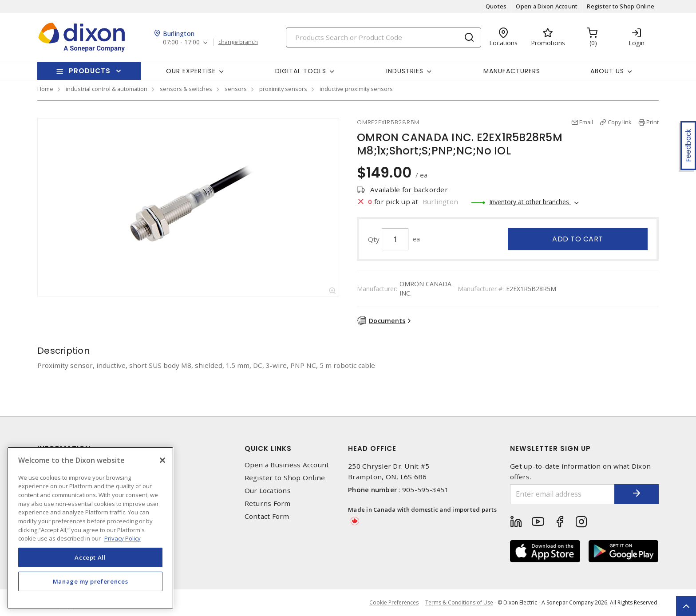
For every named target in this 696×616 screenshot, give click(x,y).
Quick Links (268, 448)
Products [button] (90, 71)
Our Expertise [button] (191, 71)
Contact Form (267, 516)
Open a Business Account (287, 465)
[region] (90, 528)
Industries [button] (405, 71)
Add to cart (578, 239)
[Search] (384, 38)
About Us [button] (607, 71)
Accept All (90, 557)
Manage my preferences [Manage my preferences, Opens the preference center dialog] (91, 581)
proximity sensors (283, 89)
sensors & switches (186, 89)
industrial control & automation (107, 89)
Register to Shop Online (621, 6)
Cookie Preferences (394, 603)
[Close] (162, 460)
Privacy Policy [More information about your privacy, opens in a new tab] (123, 538)
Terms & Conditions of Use (459, 602)
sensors (236, 89)
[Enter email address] (562, 494)
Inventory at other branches (530, 202)
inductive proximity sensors (356, 89)
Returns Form (268, 503)
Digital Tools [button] (301, 71)
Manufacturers (512, 71)
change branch (238, 42)
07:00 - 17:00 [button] (181, 42)
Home (45, 89)
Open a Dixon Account (547, 6)
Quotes (496, 6)
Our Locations (268, 491)
